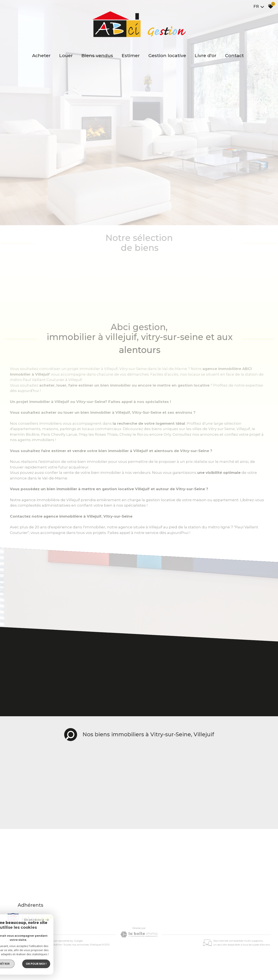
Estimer (131, 55)
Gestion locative (167, 55)
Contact (234, 55)
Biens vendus (97, 55)
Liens (49, 945)
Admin (58, 945)
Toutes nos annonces (76, 945)
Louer (66, 55)
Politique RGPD (100, 945)
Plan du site (16, 945)
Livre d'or (206, 55)
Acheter (41, 55)
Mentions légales (34, 945)
